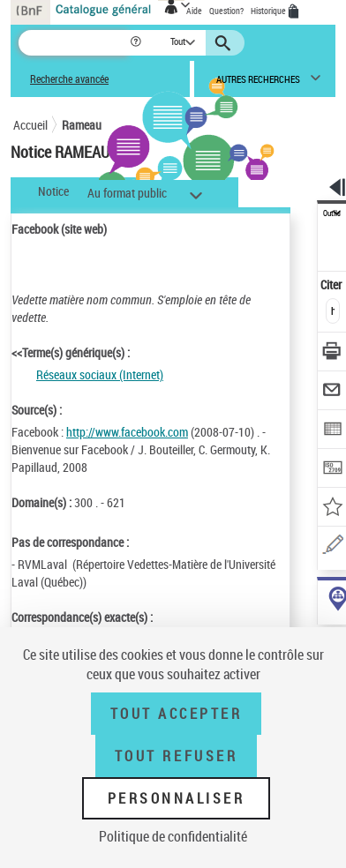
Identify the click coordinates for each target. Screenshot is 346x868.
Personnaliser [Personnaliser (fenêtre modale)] (177, 798)
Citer (332, 284)
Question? (226, 11)
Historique (269, 11)
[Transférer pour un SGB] (332, 470)
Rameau (82, 125)
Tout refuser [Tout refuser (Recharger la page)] (176, 756)
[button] (137, 43)
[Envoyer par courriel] (332, 392)
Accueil (30, 125)
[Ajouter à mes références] (332, 509)
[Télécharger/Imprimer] (332, 353)
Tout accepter (177, 714)
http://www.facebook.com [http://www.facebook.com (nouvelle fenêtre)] (127, 432)
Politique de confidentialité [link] (173, 836)
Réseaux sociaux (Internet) (100, 374)
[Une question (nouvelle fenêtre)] (332, 547)
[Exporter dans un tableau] (332, 431)
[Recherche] (74, 43)
